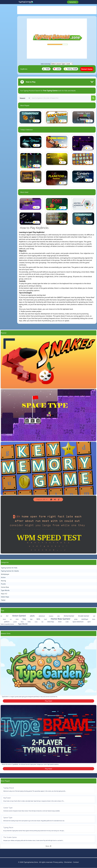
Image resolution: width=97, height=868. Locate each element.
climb (17, 619)
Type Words (5, 590)
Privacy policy (58, 862)
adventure (42, 616)
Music (94, 619)
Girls (38, 619)
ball (94, 616)
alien (58, 616)
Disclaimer (68, 862)
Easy (24, 619)
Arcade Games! (84, 616)
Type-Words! (23, 624)
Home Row (5, 587)
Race (22, 622)
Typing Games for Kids (9, 568)
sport (89, 622)
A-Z (7, 616)
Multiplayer (5, 574)
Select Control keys (46, 64)
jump (76, 619)
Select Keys (5, 597)
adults (32, 616)
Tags (2, 610)
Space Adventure (78, 622)
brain (4, 619)
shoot (60, 622)
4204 (57, 69)
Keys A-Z (4, 594)
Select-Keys (51, 622)
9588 (46, 69)
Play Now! (48, 701)
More (48, 846)
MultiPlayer (85, 619)
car (11, 619)
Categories (5, 562)
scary (36, 622)
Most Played (5, 781)
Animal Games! (69, 616)
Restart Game (87, 69)
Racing (3, 581)
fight (31, 619)
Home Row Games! (60, 619)
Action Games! (19, 616)
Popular (4, 333)
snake (67, 622)
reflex (29, 622)
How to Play (31, 82)
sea (42, 622)
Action (3, 577)
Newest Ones (6, 633)
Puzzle (3, 584)
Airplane (51, 616)
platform (7, 622)
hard (45, 619)
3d (1, 616)
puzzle (15, 622)
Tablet (3, 600)
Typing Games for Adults (10, 571)
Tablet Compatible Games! (7, 624)
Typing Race (73, 2)
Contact (76, 862)
